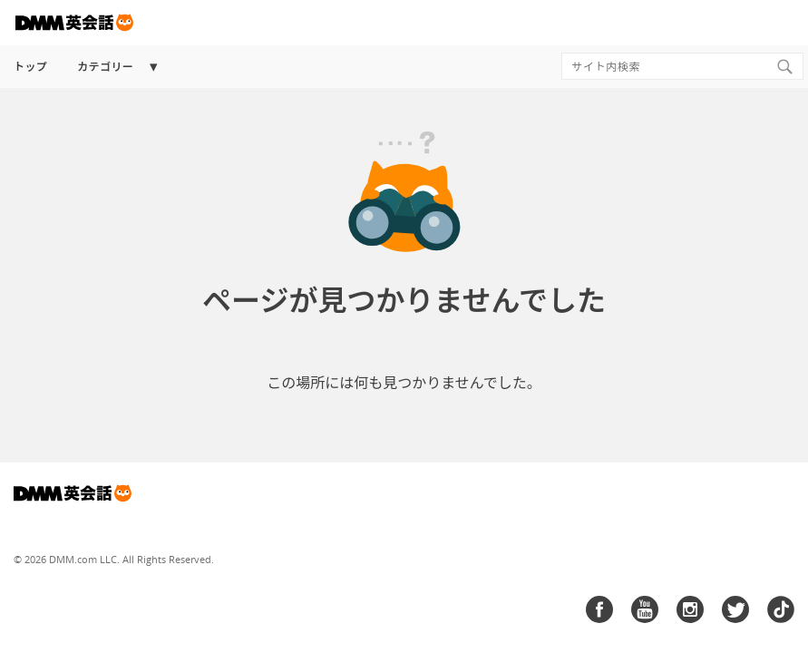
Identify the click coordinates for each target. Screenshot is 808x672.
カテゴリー (105, 67)
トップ (30, 67)
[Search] (784, 66)
